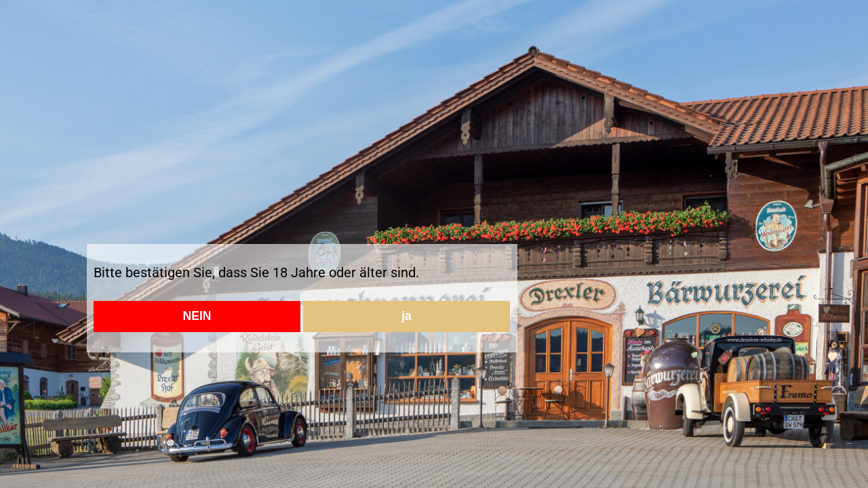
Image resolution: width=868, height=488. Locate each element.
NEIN (197, 316)
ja (407, 316)
